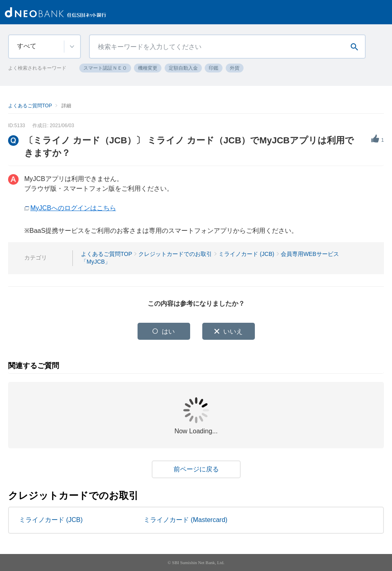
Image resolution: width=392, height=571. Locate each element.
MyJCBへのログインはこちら (73, 208)
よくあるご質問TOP (30, 106)
